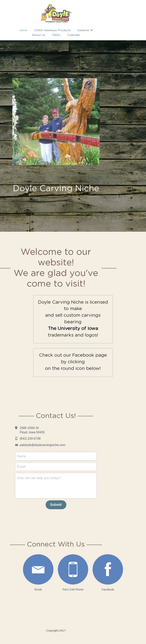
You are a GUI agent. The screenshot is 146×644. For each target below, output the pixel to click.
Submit (73, 501)
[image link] (31, 566)
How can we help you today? (56, 474)
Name (39, 452)
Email (38, 463)
